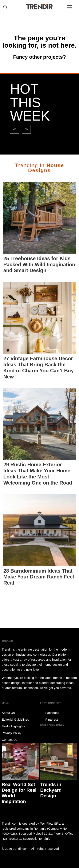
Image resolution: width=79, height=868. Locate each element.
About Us (8, 713)
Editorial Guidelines (15, 719)
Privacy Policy (11, 733)
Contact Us (9, 740)
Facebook (50, 713)
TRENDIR (40, 7)
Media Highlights (13, 726)
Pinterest (49, 720)
